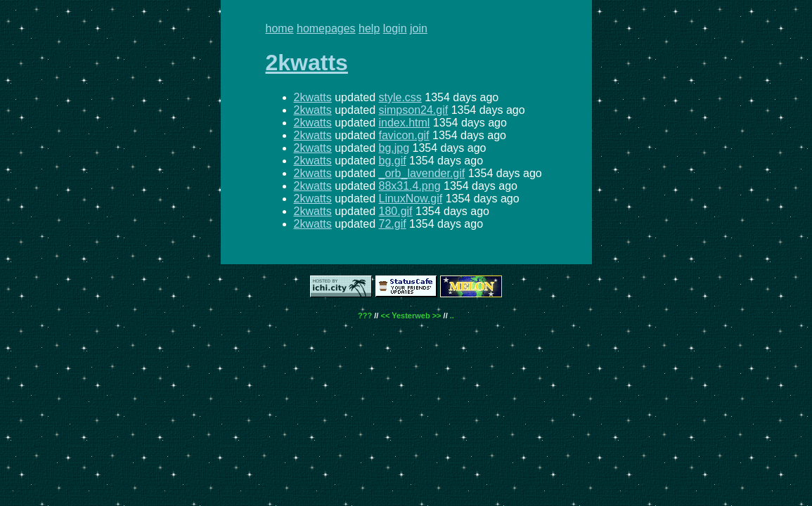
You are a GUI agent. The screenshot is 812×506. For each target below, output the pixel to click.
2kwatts (307, 63)
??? (365, 316)
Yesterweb (411, 316)
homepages (326, 28)
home (280, 28)
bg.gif (392, 161)
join (419, 28)
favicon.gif (404, 135)
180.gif (395, 211)
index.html (404, 123)
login (395, 28)
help (369, 28)
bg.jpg (394, 148)
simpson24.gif (413, 110)
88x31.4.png (409, 186)
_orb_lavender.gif (421, 173)
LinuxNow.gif (410, 199)
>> (437, 316)
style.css (400, 97)
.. (452, 316)
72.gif (392, 224)
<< (385, 316)
